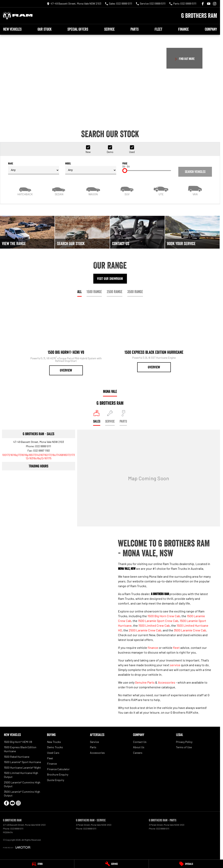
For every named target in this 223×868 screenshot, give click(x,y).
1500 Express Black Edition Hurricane (20, 749)
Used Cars (53, 753)
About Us (139, 747)
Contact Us (140, 742)
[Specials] (186, 864)
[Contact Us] (74, 4)
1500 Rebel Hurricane (17, 757)
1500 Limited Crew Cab (154, 625)
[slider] (125, 171)
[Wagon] (93, 190)
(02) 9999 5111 (43, 446)
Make (34, 168)
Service (109, 29)
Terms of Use (184, 747)
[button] (110, 76)
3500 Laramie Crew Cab (190, 630)
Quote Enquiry (56, 780)
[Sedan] (59, 190)
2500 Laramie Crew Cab (145, 630)
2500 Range (115, 292)
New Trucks (54, 742)
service (175, 665)
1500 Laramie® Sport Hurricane (22, 762)
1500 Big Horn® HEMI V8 (18, 742)
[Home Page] (18, 16)
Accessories (167, 682)
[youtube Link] (209, 4)
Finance (183, 29)
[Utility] (161, 190)
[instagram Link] (215, 4)
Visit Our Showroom (110, 279)
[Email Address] (38, 457)
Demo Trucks (55, 747)
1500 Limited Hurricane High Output (21, 775)
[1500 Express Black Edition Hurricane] (154, 338)
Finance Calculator (58, 769)
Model (91, 168)
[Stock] (37, 864)
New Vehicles (12, 29)
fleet (176, 648)
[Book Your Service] (192, 232)
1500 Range (94, 292)
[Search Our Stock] (82, 232)
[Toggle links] (17, 847)
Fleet (158, 29)
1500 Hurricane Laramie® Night (22, 768)
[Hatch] (25, 190)
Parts (135, 29)
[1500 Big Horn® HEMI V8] (66, 340)
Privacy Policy (184, 742)
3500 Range (135, 292)
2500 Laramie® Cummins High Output (22, 784)
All (79, 292)
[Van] (195, 190)
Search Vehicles (195, 172)
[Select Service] (110, 418)
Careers (138, 753)
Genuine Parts (145, 682)
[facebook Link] (203, 4)
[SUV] (127, 190)
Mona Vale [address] (110, 392)
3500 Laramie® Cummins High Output (22, 794)
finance (153, 648)
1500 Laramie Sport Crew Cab (158, 621)
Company (211, 29)
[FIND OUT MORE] (184, 58)
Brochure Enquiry (58, 774)
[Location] (97, 418)
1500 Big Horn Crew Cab (164, 616)
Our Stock (45, 29)
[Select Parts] (123, 418)
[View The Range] (27, 232)
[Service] (111, 864)
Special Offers (78, 29)
